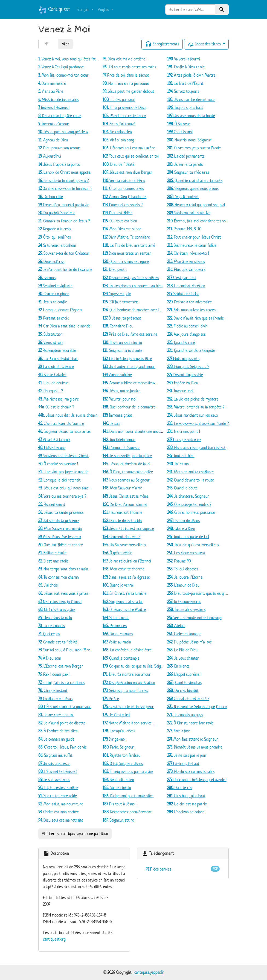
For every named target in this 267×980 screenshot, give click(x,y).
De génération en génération (129, 682)
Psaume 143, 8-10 (184, 229)
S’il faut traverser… (121, 302)
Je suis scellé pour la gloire (127, 456)
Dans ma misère (52, 83)
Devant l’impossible (185, 375)
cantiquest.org (54, 939)
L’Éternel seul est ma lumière (129, 148)
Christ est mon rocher (58, 812)
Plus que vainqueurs (186, 269)
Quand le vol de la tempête (191, 350)
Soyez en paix (117, 294)
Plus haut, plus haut (186, 796)
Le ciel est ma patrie (187, 804)
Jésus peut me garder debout (128, 91)
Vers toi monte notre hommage (194, 618)
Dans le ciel (180, 788)
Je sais (111, 423)
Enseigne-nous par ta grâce (128, 771)
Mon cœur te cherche (124, 569)
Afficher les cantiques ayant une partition (75, 833)
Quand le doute (182, 488)
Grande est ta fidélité (58, 642)
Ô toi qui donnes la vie (123, 188)
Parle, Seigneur (118, 747)
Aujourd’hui (50, 156)
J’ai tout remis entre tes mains (129, 67)
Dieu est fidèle (117, 213)
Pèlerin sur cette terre (124, 116)
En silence (178, 666)
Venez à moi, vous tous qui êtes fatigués (71, 59)
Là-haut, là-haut (183, 763)
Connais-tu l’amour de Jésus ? (64, 221)
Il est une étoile (53, 561)
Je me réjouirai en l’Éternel (127, 561)
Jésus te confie (53, 302)
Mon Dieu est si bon (122, 229)
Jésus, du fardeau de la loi (126, 464)
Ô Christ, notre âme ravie (190, 723)
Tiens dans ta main (55, 618)
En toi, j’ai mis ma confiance (61, 682)
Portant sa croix (53, 318)
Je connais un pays (185, 715)
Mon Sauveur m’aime (122, 488)
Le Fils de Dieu (182, 650)
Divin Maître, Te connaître (126, 237)
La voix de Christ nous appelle (64, 172)
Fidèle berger (52, 447)
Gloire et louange (184, 634)
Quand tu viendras (184, 682)
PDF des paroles (159, 869)
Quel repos (49, 634)
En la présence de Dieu (124, 107)
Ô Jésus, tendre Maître (124, 609)
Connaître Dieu (118, 326)
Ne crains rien (117, 132)
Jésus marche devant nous (191, 99)
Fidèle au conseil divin (187, 326)
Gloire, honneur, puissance (191, 512)
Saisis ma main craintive (189, 213)
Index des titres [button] (205, 44)
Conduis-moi (180, 132)
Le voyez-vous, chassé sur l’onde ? (198, 423)
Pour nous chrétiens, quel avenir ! (197, 780)
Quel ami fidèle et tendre (61, 545)
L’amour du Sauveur (121, 447)
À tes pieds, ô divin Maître (191, 75)
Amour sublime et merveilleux (129, 383)
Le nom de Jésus (183, 521)
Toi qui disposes (183, 569)
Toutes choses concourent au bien (133, 286)
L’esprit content (183, 197)
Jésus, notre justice (121, 391)
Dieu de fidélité (118, 164)
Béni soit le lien (118, 780)
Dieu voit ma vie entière (124, 59)
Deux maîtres (51, 261)
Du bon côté (51, 197)
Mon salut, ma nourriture (61, 804)
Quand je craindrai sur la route (195, 180)
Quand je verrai (118, 585)
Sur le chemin (117, 788)
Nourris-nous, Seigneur (189, 140)
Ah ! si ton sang (118, 140)
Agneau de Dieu (53, 140)
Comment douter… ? (121, 537)
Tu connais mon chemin (59, 577)
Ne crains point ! (184, 431)
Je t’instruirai (116, 715)
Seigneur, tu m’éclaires (188, 172)
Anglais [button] (104, 9)
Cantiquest (54, 10)
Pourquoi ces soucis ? (123, 205)
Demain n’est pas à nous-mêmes (131, 278)
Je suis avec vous (54, 780)
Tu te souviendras (184, 601)
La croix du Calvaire (56, 366)
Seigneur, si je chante (122, 350)
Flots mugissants (183, 359)
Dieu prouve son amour (59, 148)
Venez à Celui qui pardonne (61, 67)
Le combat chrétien (186, 286)
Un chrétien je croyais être (127, 359)
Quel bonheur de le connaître (129, 407)
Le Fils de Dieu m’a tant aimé (129, 245)
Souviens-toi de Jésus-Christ (63, 456)
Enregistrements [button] (162, 44)
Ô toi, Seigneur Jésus (123, 763)
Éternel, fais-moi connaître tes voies (199, 221)
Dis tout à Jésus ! (120, 804)
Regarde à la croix (55, 229)
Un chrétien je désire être (127, 650)
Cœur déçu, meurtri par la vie (64, 205)
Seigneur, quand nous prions (193, 188)
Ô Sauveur (179, 124)
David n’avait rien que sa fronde (195, 318)
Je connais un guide (56, 739)
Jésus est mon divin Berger (127, 172)
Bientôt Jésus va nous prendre (195, 747)
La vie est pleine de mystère (193, 399)
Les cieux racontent (186, 553)
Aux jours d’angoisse (186, 334)
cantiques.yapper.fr (149, 972)
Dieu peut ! (115, 269)
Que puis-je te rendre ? (189, 504)
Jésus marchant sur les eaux (193, 415)
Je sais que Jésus (54, 763)
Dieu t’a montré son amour (127, 674)
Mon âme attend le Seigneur (193, 739)
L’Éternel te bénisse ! (58, 771)
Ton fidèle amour (119, 440)
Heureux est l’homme (122, 512)
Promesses (115, 626)
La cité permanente (186, 156)
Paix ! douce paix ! (54, 674)
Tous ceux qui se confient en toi (131, 156)
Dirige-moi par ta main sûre (128, 796)
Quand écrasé (181, 342)
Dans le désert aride (122, 521)
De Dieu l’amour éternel (125, 504)
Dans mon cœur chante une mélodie (134, 431)
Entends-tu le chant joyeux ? (63, 180)
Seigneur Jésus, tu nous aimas (64, 431)
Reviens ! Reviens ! (54, 107)
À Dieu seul (50, 658)
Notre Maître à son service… (128, 723)
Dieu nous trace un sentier (127, 253)
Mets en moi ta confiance (190, 472)
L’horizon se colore (186, 812)
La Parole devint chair (58, 359)
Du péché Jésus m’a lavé (189, 642)
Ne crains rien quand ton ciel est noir (200, 447)
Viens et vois (51, 342)
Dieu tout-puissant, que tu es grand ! (200, 593)
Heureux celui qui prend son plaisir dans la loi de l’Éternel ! (217, 205)
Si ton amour (116, 618)
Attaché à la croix (54, 440)
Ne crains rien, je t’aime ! (60, 601)
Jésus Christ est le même (126, 496)
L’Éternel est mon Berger (61, 666)
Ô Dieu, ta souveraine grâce (128, 472)
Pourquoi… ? (51, 391)
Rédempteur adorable (57, 350)
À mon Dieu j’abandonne (124, 197)
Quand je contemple (121, 658)
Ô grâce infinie (117, 553)
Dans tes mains (118, 634)
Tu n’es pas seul (119, 99)
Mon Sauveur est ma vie (60, 528)
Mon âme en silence (186, 261)
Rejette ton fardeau (121, 755)
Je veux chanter (183, 658)
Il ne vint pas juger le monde (63, 472)
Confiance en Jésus (55, 699)
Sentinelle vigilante (55, 286)
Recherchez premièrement (127, 812)
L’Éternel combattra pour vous (65, 707)
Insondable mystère (186, 609)
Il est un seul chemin (122, 342)
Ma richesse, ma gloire (59, 399)
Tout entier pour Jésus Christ (194, 237)
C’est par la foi (182, 278)
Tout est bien (181, 456)
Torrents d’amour (53, 124)
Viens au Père (51, 91)
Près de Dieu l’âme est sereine (130, 334)
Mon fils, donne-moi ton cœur (63, 75)
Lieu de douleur (53, 383)
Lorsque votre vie (184, 440)
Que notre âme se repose (126, 261)
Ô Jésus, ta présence (122, 318)
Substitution (50, 334)
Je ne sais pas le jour (187, 755)
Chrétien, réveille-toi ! (188, 253)
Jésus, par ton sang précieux (63, 132)
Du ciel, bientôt (183, 690)
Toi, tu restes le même (58, 788)
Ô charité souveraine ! (58, 464)
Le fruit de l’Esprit (185, 83)
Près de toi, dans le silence (126, 75)
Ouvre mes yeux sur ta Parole (194, 148)
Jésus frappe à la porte (59, 164)
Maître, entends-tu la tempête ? (196, 407)
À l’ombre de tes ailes (58, 731)
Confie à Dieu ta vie (186, 67)
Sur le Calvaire (52, 375)
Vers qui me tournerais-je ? (62, 496)
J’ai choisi (48, 585)
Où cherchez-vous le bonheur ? (65, 188)
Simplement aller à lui (123, 601)
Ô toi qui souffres (55, 237)
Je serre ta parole (185, 164)
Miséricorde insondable (58, 99)
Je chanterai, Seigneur (188, 496)
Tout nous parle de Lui (188, 537)
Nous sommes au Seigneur (126, 480)
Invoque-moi (180, 391)
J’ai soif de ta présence (59, 521)
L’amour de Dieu (183, 585)
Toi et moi (178, 464)
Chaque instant (53, 690)
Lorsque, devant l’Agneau (61, 310)
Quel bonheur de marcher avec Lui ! (134, 310)
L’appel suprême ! (184, 674)
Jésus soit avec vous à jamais (63, 593)
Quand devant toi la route (191, 480)
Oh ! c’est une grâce (57, 609)
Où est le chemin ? (56, 407)
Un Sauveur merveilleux (124, 545)
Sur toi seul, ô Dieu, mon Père (64, 650)
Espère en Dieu (183, 383)
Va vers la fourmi (184, 59)
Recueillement (52, 504)
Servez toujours (183, 91)
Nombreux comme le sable (191, 771)
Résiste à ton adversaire (189, 302)
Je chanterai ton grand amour (129, 366)
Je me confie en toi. (56, 715)
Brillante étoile (52, 553)
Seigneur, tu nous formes (125, 690)
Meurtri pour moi (119, 399)
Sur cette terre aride (58, 796)
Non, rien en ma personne (126, 83)
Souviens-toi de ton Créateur (64, 253)
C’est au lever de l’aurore (61, 423)
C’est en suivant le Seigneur (128, 707)
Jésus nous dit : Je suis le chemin (68, 415)
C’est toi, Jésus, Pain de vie (63, 747)
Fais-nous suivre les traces (191, 310)
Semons (47, 278)
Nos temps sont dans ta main (63, 569)
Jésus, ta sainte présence (61, 512)
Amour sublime (117, 375)
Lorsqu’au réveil (119, 731)
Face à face (179, 731)
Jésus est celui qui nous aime (63, 488)
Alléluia (176, 626)
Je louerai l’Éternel (185, 577)
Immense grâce (117, 415)
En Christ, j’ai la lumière (124, 593)
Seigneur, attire (118, 820)
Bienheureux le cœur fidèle (192, 245)
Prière (111, 699)
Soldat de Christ (183, 294)
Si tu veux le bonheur (57, 245)
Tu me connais (52, 626)
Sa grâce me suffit (55, 755)
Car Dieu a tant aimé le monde (64, 326)
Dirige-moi (114, 739)
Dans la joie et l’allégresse (126, 577)
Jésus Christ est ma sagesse (128, 528)
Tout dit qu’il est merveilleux (193, 545)
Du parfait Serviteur (57, 213)
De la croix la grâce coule (60, 116)
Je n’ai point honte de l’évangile (65, 269)
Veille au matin (117, 642)
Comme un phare (54, 294)
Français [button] (83, 9)
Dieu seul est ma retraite (61, 820)
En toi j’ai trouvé (119, 124)
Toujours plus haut (185, 107)
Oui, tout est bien (120, 221)
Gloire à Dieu (181, 528)
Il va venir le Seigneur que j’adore (197, 707)
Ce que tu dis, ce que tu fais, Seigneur (135, 666)
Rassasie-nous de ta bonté (191, 116)
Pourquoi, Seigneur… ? (188, 366)
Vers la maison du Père (124, 180)
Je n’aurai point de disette (62, 723)
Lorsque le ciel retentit (60, 480)
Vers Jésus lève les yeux (60, 537)
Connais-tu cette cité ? (188, 699)
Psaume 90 (179, 561)
